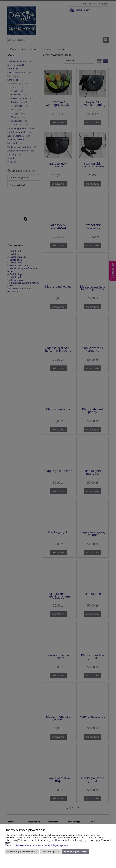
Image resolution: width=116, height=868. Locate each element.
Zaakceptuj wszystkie (76, 851)
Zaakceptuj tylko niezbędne (22, 851)
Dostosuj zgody (50, 851)
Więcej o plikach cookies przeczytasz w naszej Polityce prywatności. (38, 845)
